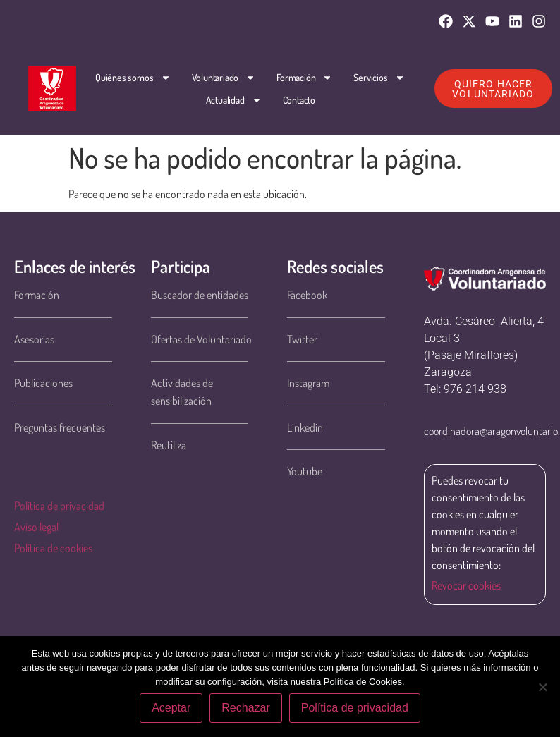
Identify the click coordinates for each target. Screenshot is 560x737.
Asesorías (34, 339)
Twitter (302, 339)
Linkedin (305, 427)
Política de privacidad (59, 506)
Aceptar (171, 708)
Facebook (307, 295)
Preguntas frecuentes (60, 427)
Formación (304, 78)
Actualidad (234, 100)
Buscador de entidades (200, 295)
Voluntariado (223, 78)
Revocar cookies (466, 585)
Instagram (308, 383)
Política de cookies (53, 548)
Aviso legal (36, 527)
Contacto (299, 100)
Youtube (305, 471)
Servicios (379, 78)
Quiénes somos (133, 78)
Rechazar (245, 708)
